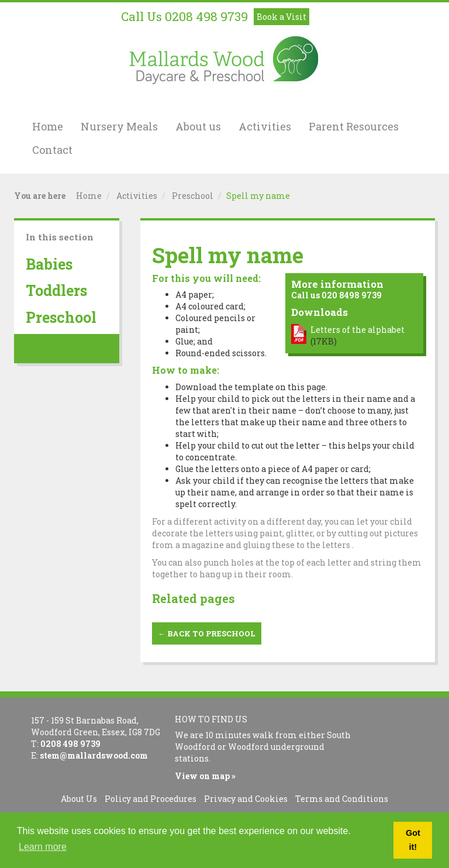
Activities (265, 126)
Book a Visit (282, 17)
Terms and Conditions (342, 799)
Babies (49, 264)
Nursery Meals (119, 126)
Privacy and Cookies (246, 799)
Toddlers (56, 290)
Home (48, 126)
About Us (79, 799)
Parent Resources (354, 126)
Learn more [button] (43, 847)
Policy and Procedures (151, 799)
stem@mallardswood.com (94, 755)
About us (198, 126)
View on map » (205, 776)
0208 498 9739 (206, 16)
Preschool (193, 196)
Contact (52, 150)
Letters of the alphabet (358, 330)
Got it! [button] (413, 840)
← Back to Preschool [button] (207, 633)
